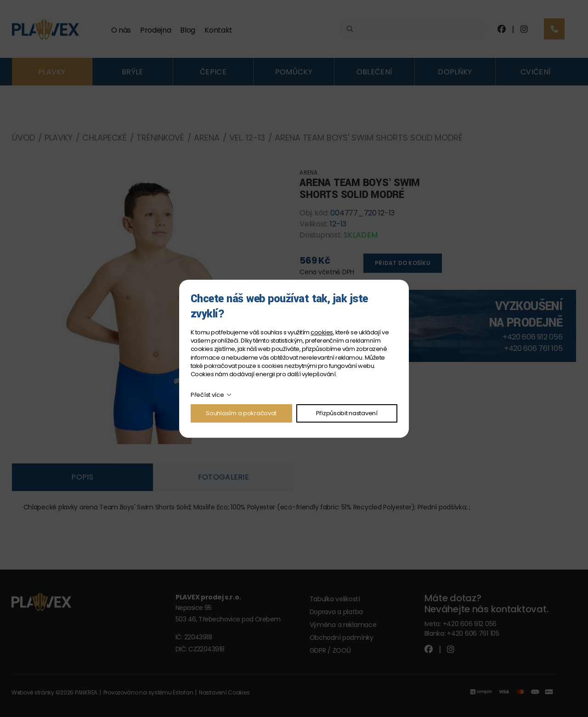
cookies (322, 332)
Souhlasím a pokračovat (241, 413)
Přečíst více (207, 395)
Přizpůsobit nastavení (347, 413)
